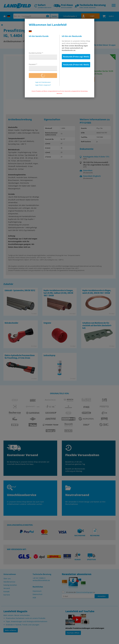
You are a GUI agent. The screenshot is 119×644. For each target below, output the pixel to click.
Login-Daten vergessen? (43, 85)
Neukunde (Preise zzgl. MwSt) (76, 57)
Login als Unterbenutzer (43, 82)
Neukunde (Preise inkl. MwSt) (76, 65)
